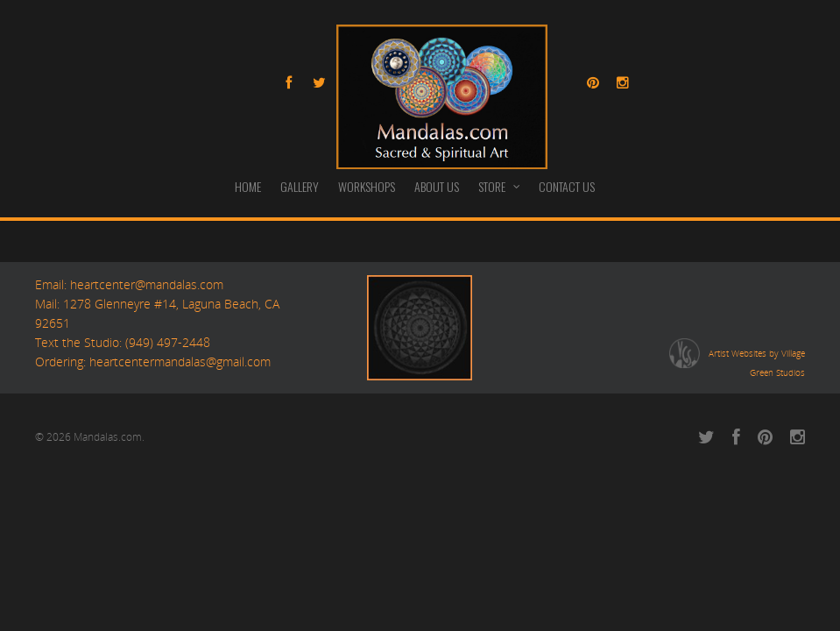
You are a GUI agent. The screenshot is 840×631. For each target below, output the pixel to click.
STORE (500, 186)
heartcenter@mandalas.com (145, 284)
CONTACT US (567, 186)
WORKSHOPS (367, 186)
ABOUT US (437, 186)
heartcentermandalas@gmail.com (180, 362)
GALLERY (300, 186)
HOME (248, 186)
